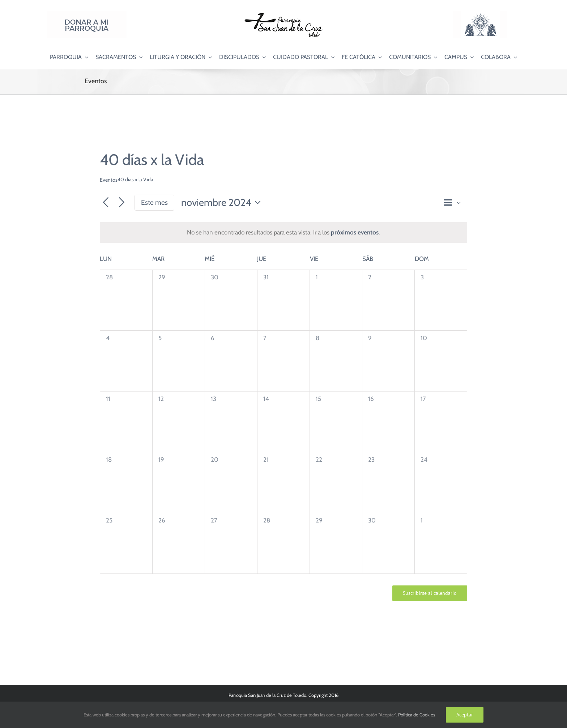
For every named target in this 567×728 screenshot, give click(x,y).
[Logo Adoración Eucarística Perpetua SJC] (480, 14)
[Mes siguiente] (122, 203)
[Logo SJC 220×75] (283, 14)
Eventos (109, 180)
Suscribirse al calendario (430, 593)
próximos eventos (355, 232)
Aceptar (465, 715)
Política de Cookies (417, 715)
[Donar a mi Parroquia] (87, 14)
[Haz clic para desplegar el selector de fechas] (223, 203)
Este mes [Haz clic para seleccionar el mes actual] (154, 202)
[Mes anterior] (106, 203)
